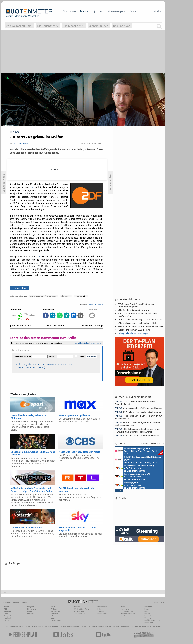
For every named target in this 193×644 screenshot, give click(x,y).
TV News (63, 626)
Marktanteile (79, 611)
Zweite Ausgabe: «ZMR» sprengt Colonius (138, 408)
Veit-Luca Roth (21, 143)
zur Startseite (56, 325)
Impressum (149, 622)
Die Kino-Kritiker (127, 611)
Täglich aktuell (80, 614)
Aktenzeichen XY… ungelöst (44, 296)
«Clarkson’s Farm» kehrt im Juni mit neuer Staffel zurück (138, 315)
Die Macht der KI (74, 26)
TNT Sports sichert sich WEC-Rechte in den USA (141, 326)
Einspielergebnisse (128, 614)
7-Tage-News (9, 616)
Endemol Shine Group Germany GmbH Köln (139, 451)
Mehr (157, 11)
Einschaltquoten (73, 626)
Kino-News (125, 609)
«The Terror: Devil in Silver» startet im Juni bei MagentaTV (139, 417)
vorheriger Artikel (21, 325)
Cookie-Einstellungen (152, 620)
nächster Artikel (92, 325)
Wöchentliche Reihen (82, 609)
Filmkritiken (43, 626)
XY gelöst (66, 296)
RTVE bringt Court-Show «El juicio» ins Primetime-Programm (136, 305)
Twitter (6, 620)
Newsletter (8, 611)
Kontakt (147, 614)
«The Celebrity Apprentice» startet (134, 310)
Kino (132, 11)
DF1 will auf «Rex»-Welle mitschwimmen (138, 412)
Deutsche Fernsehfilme (142, 626)
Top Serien (156, 626)
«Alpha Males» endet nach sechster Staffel (138, 323)
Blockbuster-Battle (128, 616)
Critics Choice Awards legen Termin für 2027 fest (141, 319)
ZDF (32, 187)
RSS (5, 609)
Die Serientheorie (48, 26)
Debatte (100, 609)
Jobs (146, 611)
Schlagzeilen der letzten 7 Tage (133, 333)
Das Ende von (122, 26)
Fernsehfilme (103, 626)
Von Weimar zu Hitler (19, 26)
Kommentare (19, 288)
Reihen (30, 611)
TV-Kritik (101, 611)
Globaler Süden (99, 26)
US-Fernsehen (56, 620)
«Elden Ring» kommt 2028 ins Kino (134, 330)
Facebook (7, 618)
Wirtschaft (54, 614)
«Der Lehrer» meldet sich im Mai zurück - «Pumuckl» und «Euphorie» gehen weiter (138, 430)
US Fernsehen (54, 626)
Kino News (11, 626)
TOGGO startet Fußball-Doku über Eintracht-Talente (135, 403)
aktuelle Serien (115, 626)
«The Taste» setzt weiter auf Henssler (137, 436)
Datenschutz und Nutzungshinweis (151, 617)
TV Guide (84, 626)
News (84, 11)
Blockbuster (93, 626)
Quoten (98, 11)
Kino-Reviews (103, 614)
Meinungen (116, 11)
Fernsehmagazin (31, 626)
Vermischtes (55, 611)
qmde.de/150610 (96, 304)
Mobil (6, 614)
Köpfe (53, 618)
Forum (145, 11)
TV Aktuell (20, 626)
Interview (31, 614)
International (56, 616)
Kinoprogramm (127, 626)
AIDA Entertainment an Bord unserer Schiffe (134, 468)
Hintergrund (32, 609)
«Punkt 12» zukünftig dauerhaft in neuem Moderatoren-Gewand (138, 424)
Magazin (69, 11)
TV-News (54, 609)
